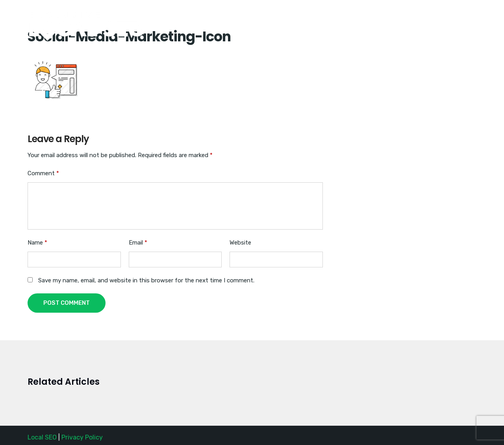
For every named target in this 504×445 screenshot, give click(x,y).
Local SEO (42, 437)
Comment (43, 173)
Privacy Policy (82, 437)
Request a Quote (437, 17)
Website (240, 243)
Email (138, 243)
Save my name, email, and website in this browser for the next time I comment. (146, 280)
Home (324, 17)
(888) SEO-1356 (372, 17)
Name (37, 243)
